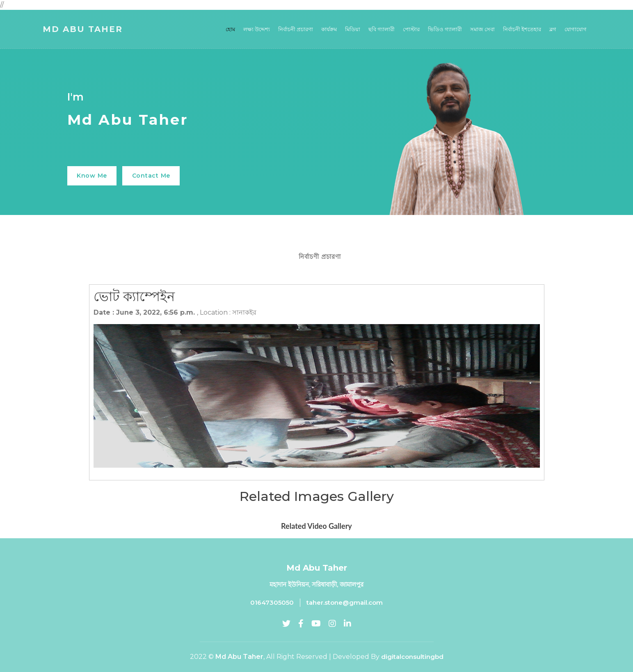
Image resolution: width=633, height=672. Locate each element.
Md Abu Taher (83, 30)
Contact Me (157, 176)
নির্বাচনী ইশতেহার (522, 30)
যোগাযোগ (576, 30)
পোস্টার (411, 30)
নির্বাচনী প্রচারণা (296, 30)
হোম (230, 30)
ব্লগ (553, 30)
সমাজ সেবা (482, 30)
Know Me (94, 176)
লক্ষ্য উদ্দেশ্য (257, 30)
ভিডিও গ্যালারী (445, 30)
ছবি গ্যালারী (382, 30)
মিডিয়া (353, 30)
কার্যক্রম (329, 30)
